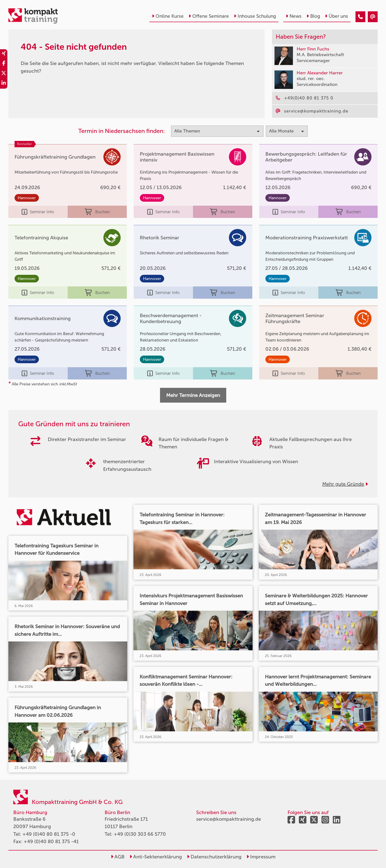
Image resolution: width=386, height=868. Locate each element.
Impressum (261, 857)
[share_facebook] (4, 64)
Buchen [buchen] (97, 212)
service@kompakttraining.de (229, 819)
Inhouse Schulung (255, 16)
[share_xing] (4, 54)
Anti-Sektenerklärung (156, 857)
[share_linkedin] (4, 84)
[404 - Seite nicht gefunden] (360, 17)
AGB (118, 857)
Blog (313, 16)
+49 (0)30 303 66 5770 (140, 834)
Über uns (337, 16)
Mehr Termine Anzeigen (193, 395)
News (294, 16)
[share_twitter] (4, 74)
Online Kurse (168, 16)
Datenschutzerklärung (214, 857)
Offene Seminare (209, 16)
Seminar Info (38, 212)
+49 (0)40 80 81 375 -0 (49, 834)
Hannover (27, 198)
